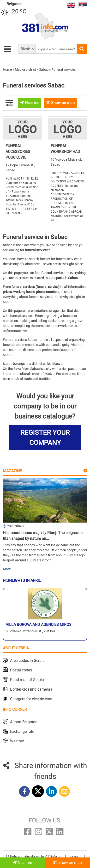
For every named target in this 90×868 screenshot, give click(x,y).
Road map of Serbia (27, 680)
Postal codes (21, 670)
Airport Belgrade (24, 722)
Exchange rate (22, 731)
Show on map (67, 863)
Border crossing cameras (31, 689)
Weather (17, 741)
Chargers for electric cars (31, 699)
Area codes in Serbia (27, 661)
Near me (22, 863)
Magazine (12, 471)
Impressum (75, 856)
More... (8, 569)
